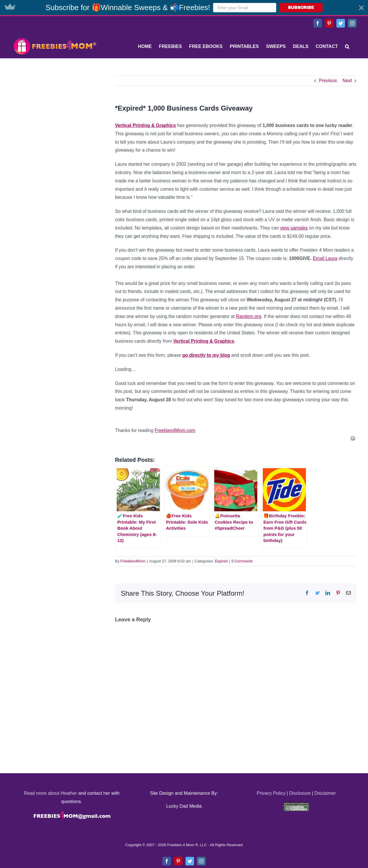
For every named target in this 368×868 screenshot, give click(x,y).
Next (347, 81)
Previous (328, 81)
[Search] (347, 47)
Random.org (249, 316)
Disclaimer (325, 793)
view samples (294, 228)
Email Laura (325, 258)
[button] (184, 8)
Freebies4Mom (133, 561)
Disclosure (300, 793)
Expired (221, 561)
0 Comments (242, 561)
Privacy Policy (271, 793)
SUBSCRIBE (301, 8)
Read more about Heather (50, 793)
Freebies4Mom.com (175, 430)
